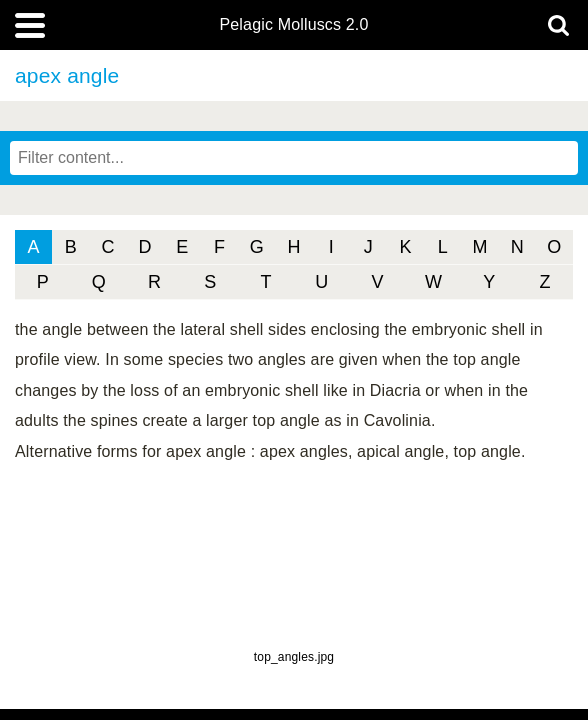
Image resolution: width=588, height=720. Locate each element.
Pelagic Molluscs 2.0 (293, 25)
